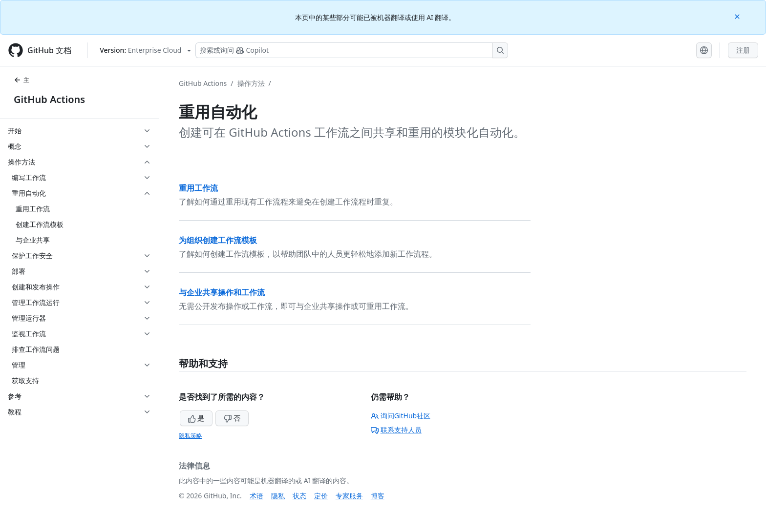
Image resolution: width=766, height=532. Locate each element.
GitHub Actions (49, 99)
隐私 (278, 496)
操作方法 (251, 83)
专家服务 (349, 496)
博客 (378, 496)
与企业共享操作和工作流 (222, 292)
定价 (321, 496)
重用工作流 (198, 188)
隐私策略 (191, 436)
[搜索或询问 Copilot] (352, 50)
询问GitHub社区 (401, 416)
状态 (299, 496)
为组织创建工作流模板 (218, 240)
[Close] (738, 16)
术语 (256, 496)
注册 (743, 50)
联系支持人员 (396, 430)
